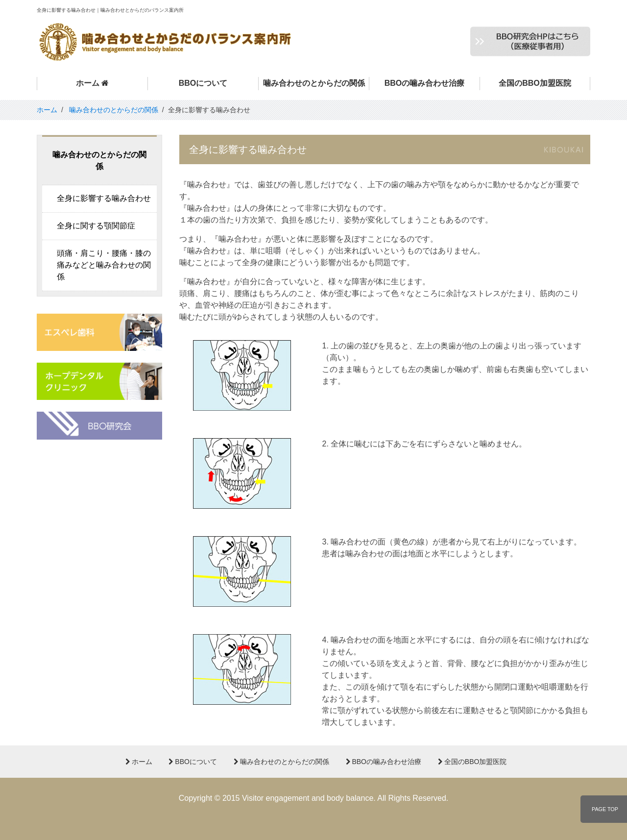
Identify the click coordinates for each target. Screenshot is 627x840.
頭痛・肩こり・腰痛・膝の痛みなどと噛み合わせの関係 (104, 265)
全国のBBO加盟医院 (535, 83)
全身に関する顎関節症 (96, 226)
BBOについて (203, 83)
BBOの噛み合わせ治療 (425, 83)
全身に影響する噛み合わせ (104, 198)
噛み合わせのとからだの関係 (314, 83)
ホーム (92, 83)
